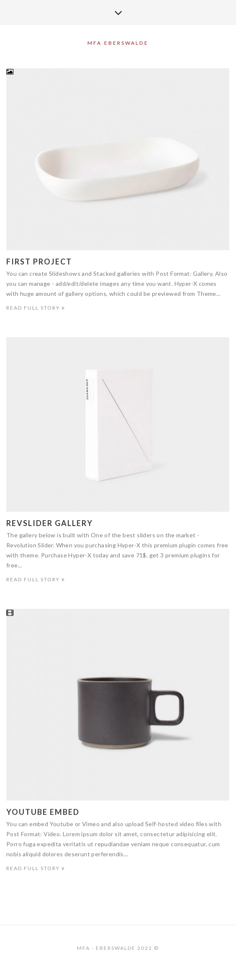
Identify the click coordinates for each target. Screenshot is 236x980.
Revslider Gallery (50, 523)
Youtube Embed (43, 813)
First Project (39, 262)
